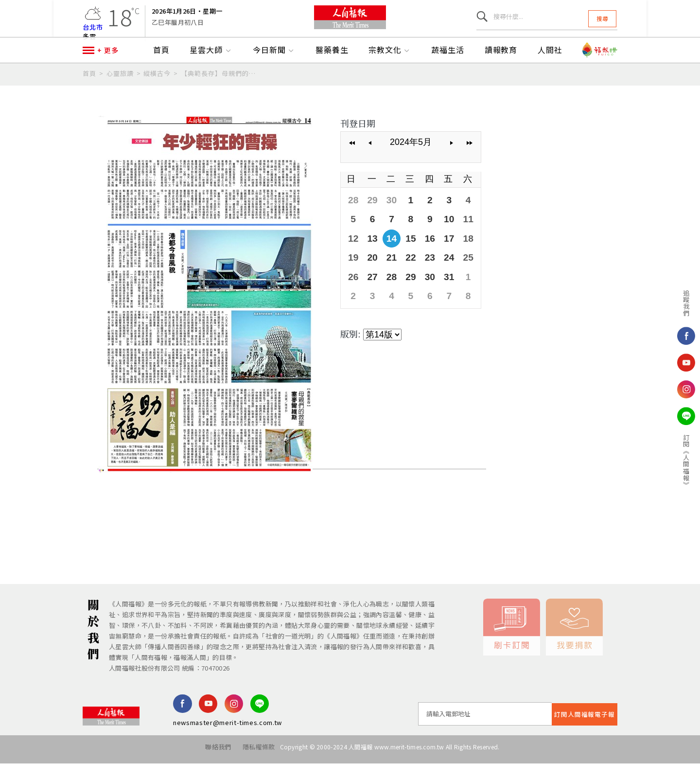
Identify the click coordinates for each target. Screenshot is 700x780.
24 (444, 275)
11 (463, 238)
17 (444, 256)
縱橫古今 (157, 95)
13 (371, 256)
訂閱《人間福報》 (652, 461)
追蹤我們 (652, 303)
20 (371, 275)
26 (353, 293)
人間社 (550, 71)
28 (353, 220)
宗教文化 (390, 71)
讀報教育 (501, 71)
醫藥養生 (332, 71)
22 (408, 275)
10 (444, 238)
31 (444, 293)
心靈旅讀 (120, 95)
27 (371, 293)
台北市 (93, 31)
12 (353, 256)
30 (389, 220)
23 (426, 275)
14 (389, 256)
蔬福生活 (448, 71)
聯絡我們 (208, 768)
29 (371, 220)
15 (408, 256)
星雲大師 (211, 71)
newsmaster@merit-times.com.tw (227, 744)
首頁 (161, 71)
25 (463, 275)
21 (389, 275)
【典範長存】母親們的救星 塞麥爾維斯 (219, 95)
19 (353, 275)
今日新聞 (274, 71)
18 (463, 256)
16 (426, 256)
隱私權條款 (254, 768)
